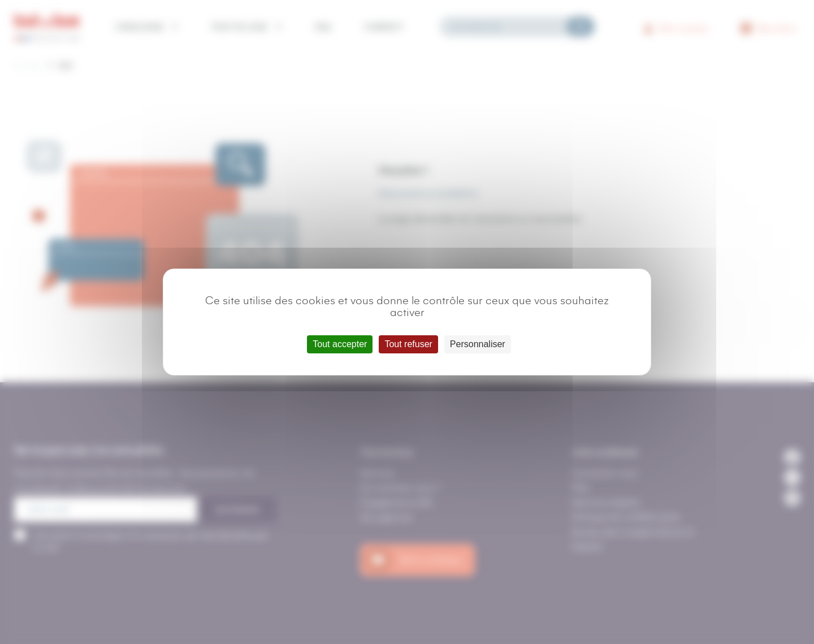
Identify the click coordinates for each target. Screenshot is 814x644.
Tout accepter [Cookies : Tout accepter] (340, 344)
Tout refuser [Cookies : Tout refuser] (408, 344)
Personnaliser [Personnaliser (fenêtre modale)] (478, 344)
